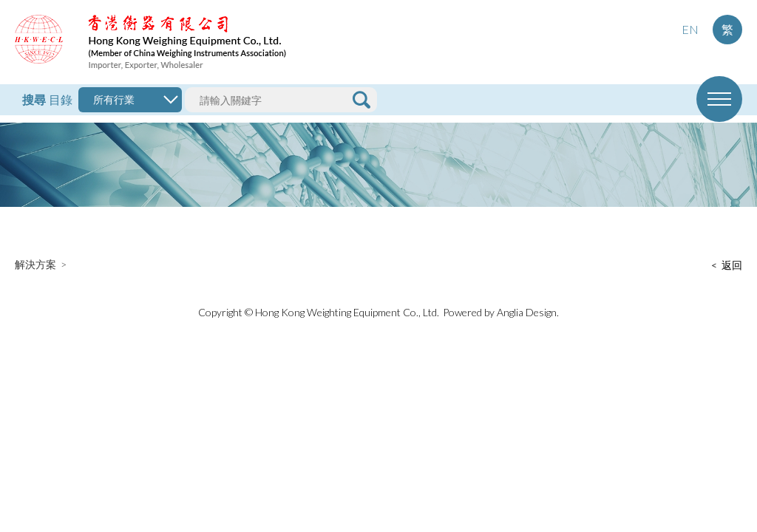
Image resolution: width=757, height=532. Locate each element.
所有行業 (114, 99)
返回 (732, 265)
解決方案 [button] (35, 264)
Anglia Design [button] (527, 312)
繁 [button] (727, 29)
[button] (150, 42)
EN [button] (690, 29)
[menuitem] (690, 30)
